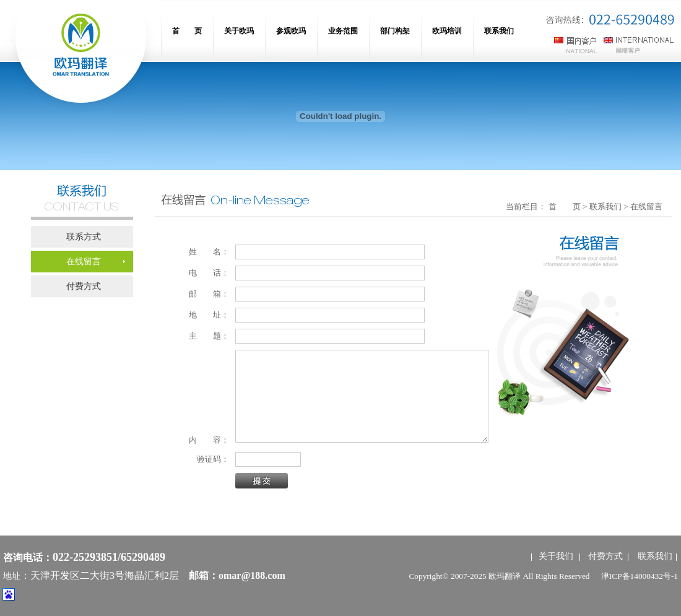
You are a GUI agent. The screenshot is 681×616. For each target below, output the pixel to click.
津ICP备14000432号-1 (640, 576)
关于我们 (556, 556)
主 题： (209, 336)
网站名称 (80, 56)
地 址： (209, 315)
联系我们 (655, 556)
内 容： (209, 440)
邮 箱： (209, 294)
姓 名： (209, 252)
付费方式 (605, 556)
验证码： (209, 459)
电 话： (209, 273)
